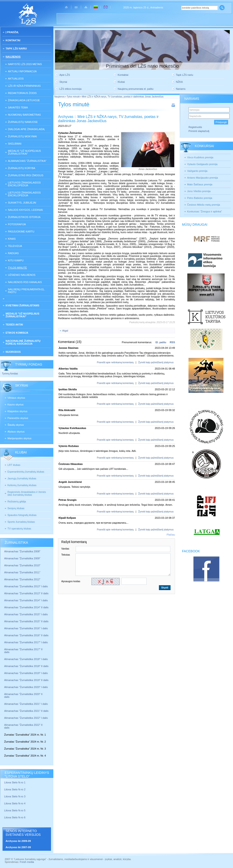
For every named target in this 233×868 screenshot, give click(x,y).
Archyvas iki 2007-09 (18, 847)
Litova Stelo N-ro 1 (15, 782)
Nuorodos (13, 352)
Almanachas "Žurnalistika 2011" (22, 572)
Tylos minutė (17, 268)
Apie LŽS (65, 75)
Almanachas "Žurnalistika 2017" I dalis (26, 642)
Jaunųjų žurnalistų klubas (22, 478)
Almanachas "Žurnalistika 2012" (23, 579)
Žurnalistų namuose (23, 122)
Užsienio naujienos (22, 275)
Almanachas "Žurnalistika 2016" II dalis (26, 635)
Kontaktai (13, 40)
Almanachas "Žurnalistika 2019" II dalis (26, 680)
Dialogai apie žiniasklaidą (26, 129)
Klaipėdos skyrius (17, 411)
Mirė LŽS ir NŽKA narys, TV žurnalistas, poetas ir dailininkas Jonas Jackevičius (123, 97)
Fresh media (27, 862)
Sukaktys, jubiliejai (22, 203)
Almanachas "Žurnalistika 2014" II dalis (26, 607)
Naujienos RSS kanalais (25, 282)
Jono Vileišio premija (199, 191)
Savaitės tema (18, 107)
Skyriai (63, 82)
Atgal (65, 331)
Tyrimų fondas (10, 373)
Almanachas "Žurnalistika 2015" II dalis (26, 621)
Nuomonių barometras (24, 115)
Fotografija (17, 224)
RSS (172, 342)
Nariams (181, 89)
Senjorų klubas (16, 508)
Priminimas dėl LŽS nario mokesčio (142, 66)
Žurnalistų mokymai (22, 136)
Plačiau (171, 535)
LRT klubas (14, 465)
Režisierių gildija (17, 501)
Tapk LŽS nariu (16, 48)
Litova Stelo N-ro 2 (15, 789)
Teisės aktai (14, 325)
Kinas (12, 239)
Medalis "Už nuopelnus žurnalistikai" (24, 152)
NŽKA (179, 82)
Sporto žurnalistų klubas (21, 522)
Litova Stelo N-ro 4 (15, 803)
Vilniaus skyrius (16, 398)
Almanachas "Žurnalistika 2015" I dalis (26, 614)
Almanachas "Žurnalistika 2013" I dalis (26, 586)
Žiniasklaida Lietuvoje (24, 100)
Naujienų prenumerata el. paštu (27, 291)
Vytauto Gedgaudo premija (202, 164)
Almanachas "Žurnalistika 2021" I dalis (26, 704)
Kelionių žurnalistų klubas (22, 485)
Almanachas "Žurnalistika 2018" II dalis (26, 666)
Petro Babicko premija (200, 198)
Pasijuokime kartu (21, 232)
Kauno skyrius (15, 405)
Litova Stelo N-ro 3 (15, 796)
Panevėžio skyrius (18, 418)
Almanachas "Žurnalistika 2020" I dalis (26, 687)
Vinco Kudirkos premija (200, 157)
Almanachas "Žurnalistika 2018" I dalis (26, 659)
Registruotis (195, 127)
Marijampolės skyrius (19, 438)
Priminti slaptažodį (199, 131)
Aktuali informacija (22, 71)
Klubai (121, 82)
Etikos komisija (17, 333)
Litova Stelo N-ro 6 (15, 817)
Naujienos (13, 57)
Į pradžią (12, 32)
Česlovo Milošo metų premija (204, 205)
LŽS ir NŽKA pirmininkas (24, 86)
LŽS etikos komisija (70, 89)
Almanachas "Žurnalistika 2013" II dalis (26, 593)
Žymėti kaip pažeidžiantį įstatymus (156, 362)
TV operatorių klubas (19, 529)
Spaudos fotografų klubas (22, 515)
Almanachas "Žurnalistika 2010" (22, 565)
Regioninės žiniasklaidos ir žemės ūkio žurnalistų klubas (27, 493)
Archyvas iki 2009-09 (18, 841)
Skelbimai (15, 144)
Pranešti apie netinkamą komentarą (115, 362)
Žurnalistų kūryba (22, 168)
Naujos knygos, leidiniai (25, 210)
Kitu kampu (16, 260)
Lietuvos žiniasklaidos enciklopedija (24, 184)
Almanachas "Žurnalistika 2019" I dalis (26, 673)
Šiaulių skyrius (16, 425)
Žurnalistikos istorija (24, 217)
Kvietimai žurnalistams (22, 305)
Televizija (15, 246)
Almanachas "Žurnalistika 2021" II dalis (26, 711)
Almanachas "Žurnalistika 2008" (22, 551)
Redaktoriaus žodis (22, 93)
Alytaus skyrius (16, 432)
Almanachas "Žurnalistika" (27, 161)
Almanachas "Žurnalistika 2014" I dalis (26, 600)
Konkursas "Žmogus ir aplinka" (205, 211)
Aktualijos (16, 79)
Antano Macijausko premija (202, 178)
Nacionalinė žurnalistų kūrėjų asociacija (23, 342)
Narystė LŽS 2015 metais (25, 64)
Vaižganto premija (197, 171)
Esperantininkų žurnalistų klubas (26, 472)
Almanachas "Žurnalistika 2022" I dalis (26, 718)
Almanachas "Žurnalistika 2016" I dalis (26, 628)
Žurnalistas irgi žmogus (26, 175)
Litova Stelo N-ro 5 (15, 810)
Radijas (13, 253)
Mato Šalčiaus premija (200, 184)
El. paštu (161, 342)
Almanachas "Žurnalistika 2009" (22, 558)
